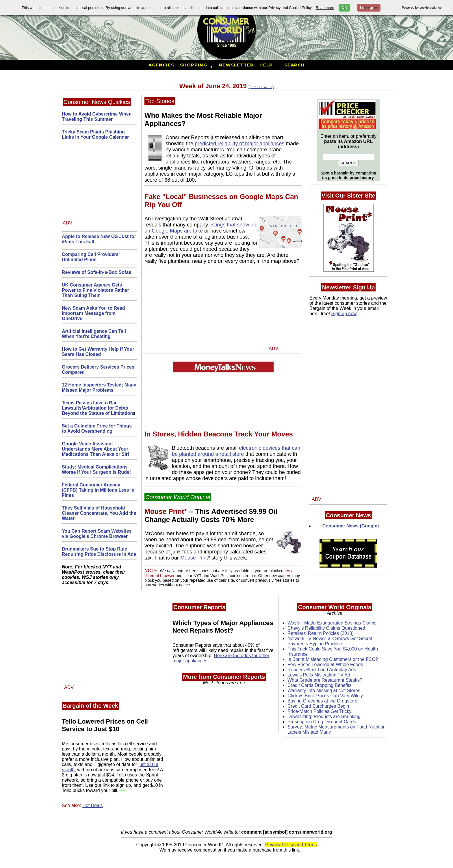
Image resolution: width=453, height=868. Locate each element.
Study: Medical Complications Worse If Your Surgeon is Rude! (96, 470)
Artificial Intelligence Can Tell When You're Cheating (94, 334)
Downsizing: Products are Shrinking (324, 716)
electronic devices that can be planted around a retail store (236, 451)
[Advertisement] (99, 184)
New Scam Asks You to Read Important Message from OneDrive (93, 313)
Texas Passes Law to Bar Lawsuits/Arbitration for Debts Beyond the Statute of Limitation (97, 408)
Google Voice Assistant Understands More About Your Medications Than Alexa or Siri (95, 449)
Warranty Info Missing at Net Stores (324, 691)
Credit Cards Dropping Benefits (319, 685)
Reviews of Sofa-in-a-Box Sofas (96, 272)
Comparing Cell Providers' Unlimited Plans (91, 257)
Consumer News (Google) (351, 526)
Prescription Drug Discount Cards (322, 722)
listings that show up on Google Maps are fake (200, 228)
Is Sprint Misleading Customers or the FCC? (333, 659)
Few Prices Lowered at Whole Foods (325, 665)
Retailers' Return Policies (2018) (321, 633)
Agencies (161, 65)
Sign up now (344, 314)
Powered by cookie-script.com (423, 8)
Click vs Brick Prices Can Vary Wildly (325, 696)
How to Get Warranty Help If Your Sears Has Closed (98, 352)
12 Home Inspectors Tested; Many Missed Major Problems (99, 387)
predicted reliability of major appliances (240, 144)
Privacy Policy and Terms (291, 845)
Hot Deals (92, 805)
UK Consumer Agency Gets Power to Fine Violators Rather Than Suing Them (95, 290)
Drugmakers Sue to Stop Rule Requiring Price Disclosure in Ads (99, 552)
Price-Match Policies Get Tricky (319, 711)
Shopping (194, 65)
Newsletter (236, 65)
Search (295, 65)
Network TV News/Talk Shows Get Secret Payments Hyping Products (330, 641)
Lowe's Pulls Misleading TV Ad (319, 675)
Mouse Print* (195, 558)
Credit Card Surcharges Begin (318, 706)
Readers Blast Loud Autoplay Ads (322, 670)
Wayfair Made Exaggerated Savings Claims (332, 623)
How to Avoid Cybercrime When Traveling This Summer (97, 117)
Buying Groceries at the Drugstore (322, 701)
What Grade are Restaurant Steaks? (325, 680)
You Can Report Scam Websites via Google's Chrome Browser (97, 534)
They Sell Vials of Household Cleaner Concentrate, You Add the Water (99, 513)
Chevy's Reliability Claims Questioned (326, 628)
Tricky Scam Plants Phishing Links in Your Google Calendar (95, 134)
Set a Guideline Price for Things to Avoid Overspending (97, 429)
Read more (325, 8)
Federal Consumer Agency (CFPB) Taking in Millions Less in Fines (98, 490)
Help (266, 65)
